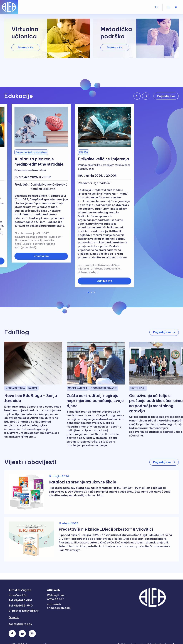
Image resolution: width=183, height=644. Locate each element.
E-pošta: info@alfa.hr (24, 611)
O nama (14, 617)
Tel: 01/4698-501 (20, 600)
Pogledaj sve (166, 96)
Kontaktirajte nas (20, 624)
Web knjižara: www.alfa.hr (56, 597)
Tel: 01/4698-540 (21, 606)
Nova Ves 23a (18, 595)
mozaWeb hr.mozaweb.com (59, 606)
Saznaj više (26, 47)
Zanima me (41, 256)
